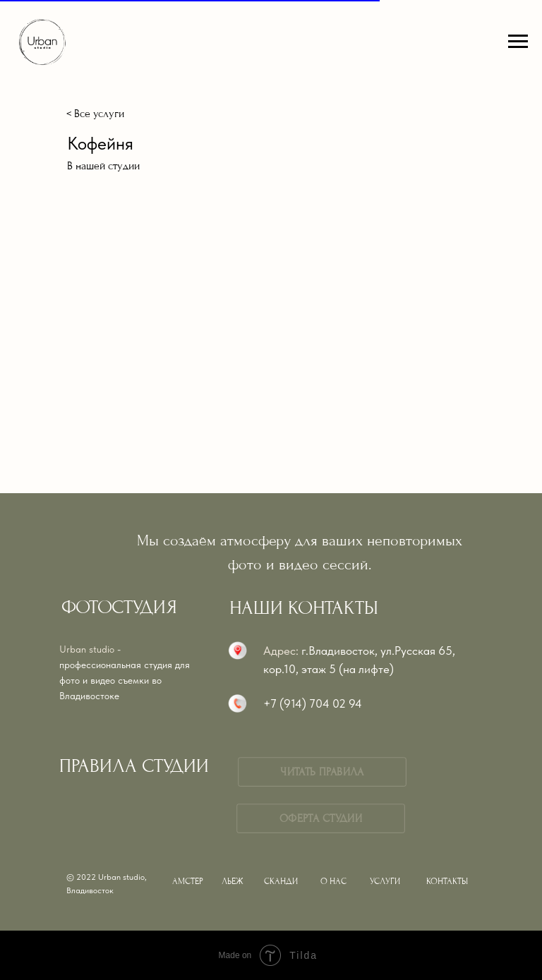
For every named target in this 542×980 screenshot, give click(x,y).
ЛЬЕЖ (233, 881)
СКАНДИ (281, 881)
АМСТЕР (188, 881)
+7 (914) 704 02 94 (313, 703)
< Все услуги (95, 114)
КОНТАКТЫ (447, 881)
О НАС (333, 881)
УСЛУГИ (385, 881)
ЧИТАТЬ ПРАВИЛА (322, 772)
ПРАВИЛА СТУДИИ (134, 766)
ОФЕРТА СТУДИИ (321, 818)
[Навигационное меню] (518, 42)
